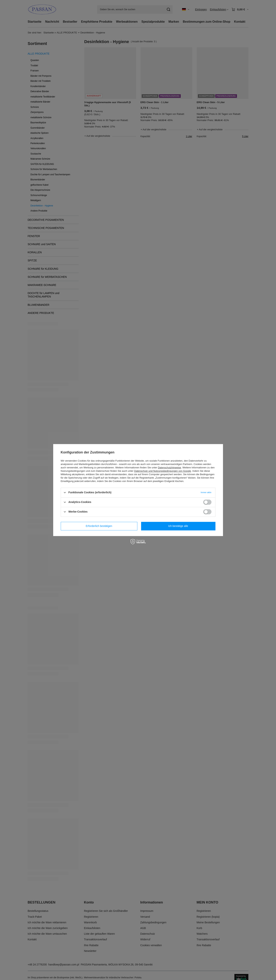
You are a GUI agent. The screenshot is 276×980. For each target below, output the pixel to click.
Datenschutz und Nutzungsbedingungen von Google (163, 471)
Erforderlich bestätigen (99, 526)
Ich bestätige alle (178, 526)
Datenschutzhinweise (170, 468)
